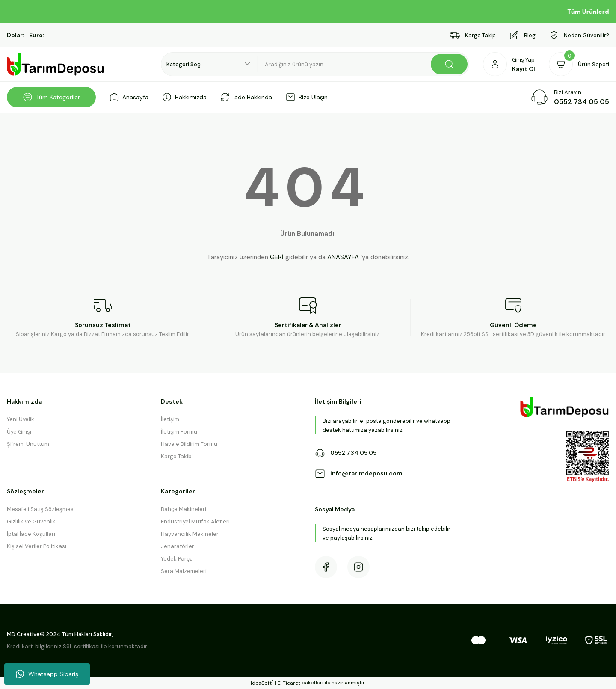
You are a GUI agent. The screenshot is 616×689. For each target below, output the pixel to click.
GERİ (277, 257)
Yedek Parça (177, 559)
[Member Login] (509, 64)
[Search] (364, 64)
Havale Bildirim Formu (189, 444)
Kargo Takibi (177, 456)
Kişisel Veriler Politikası (37, 546)
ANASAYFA (343, 257)
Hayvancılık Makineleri (190, 534)
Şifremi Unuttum (28, 444)
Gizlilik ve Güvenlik (31, 521)
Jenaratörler (178, 546)
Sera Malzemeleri (184, 571)
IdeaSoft (262, 683)
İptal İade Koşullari (31, 534)
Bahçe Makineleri (184, 509)
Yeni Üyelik (21, 419)
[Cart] (579, 64)
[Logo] (56, 64)
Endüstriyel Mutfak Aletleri (195, 521)
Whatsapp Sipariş (47, 674)
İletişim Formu (179, 432)
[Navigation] (51, 97)
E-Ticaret (289, 683)
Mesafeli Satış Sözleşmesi (41, 509)
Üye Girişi (19, 432)
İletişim (170, 419)
